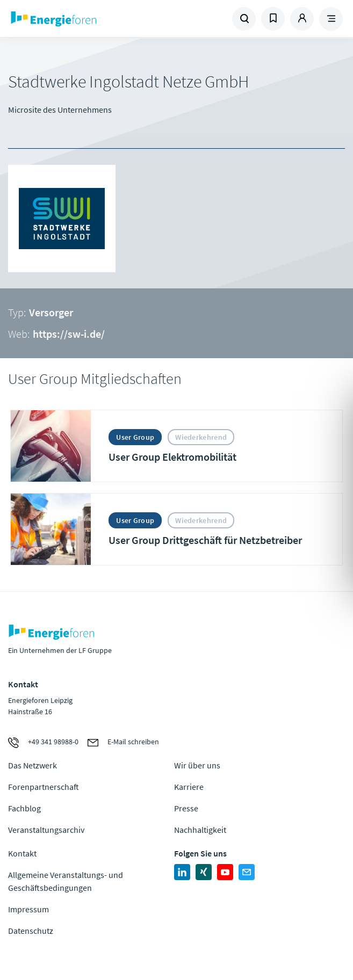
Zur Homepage (92, 19)
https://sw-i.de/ (69, 334)
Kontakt (22, 853)
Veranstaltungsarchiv (46, 830)
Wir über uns (197, 765)
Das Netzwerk (33, 765)
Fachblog (24, 808)
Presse (186, 808)
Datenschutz (31, 931)
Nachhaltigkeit (200, 830)
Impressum (28, 909)
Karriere (189, 787)
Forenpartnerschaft (44, 787)
